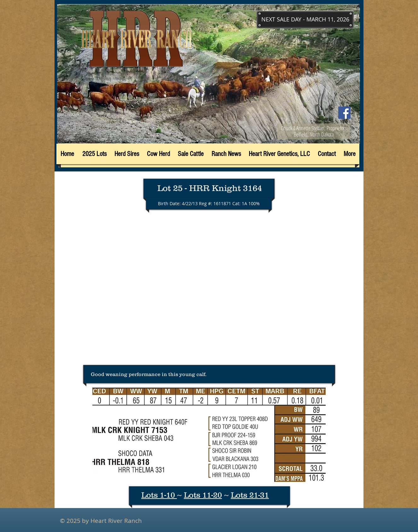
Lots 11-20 (203, 495)
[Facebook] (344, 113)
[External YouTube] (209, 291)
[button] (305, 20)
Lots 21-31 (250, 495)
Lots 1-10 (159, 495)
